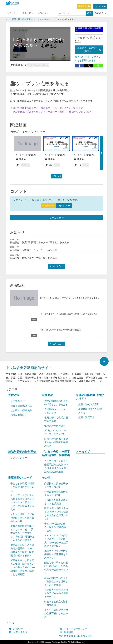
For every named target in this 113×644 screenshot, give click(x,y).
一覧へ (56, 176)
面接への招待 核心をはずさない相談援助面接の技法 (56, 443)
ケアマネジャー (43, 20)
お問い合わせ (19, 633)
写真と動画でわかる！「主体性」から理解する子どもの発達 (56, 582)
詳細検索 (101, 13)
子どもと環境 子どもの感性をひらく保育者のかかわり (22, 518)
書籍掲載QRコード (20, 478)
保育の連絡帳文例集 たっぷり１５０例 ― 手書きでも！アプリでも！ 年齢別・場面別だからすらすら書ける (23, 533)
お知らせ (43, 13)
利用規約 (67, 633)
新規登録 (84, 6)
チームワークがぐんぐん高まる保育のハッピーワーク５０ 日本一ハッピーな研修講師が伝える (23, 503)
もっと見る (56, 267)
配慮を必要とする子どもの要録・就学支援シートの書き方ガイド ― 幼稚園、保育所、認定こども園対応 (23, 568)
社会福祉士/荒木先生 (21, 406)
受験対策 (14, 395)
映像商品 (48, 395)
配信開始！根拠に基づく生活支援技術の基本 (34, 258)
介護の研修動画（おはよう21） (90, 397)
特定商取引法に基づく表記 (77, 636)
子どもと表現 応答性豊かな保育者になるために (23, 487)
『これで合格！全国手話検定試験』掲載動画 (56, 454)
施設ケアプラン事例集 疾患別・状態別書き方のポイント (56, 555)
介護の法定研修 (86, 418)
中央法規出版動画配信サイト (29, 368)
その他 (46, 478)
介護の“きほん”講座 (88, 405)
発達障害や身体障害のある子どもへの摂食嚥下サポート (56, 594)
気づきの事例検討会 (55, 426)
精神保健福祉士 (19, 415)
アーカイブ (83, 452)
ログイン (100, 6)
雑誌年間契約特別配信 (22, 20)
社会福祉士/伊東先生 (21, 411)
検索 (89, 13)
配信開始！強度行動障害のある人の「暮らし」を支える (40, 243)
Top (7, 20)
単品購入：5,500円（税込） (89, 50)
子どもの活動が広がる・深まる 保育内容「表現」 (55, 527)
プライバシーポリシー (74, 629)
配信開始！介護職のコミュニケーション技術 (34, 251)
